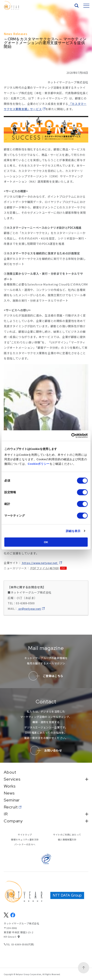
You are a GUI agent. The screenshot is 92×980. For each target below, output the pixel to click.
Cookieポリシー (39, 464)
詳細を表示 (73, 531)
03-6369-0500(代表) (23, 944)
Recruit (11, 807)
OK (46, 542)
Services (46, 779)
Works (10, 786)
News (9, 793)
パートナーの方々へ (25, 844)
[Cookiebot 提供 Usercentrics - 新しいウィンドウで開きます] (71, 436)
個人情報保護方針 (67, 839)
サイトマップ (25, 835)
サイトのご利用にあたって (67, 835)
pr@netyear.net (29, 609)
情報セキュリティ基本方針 (25, 839)
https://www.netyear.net (40, 563)
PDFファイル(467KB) (44, 568)
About (10, 772)
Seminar (12, 800)
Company (46, 821)
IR (46, 814)
